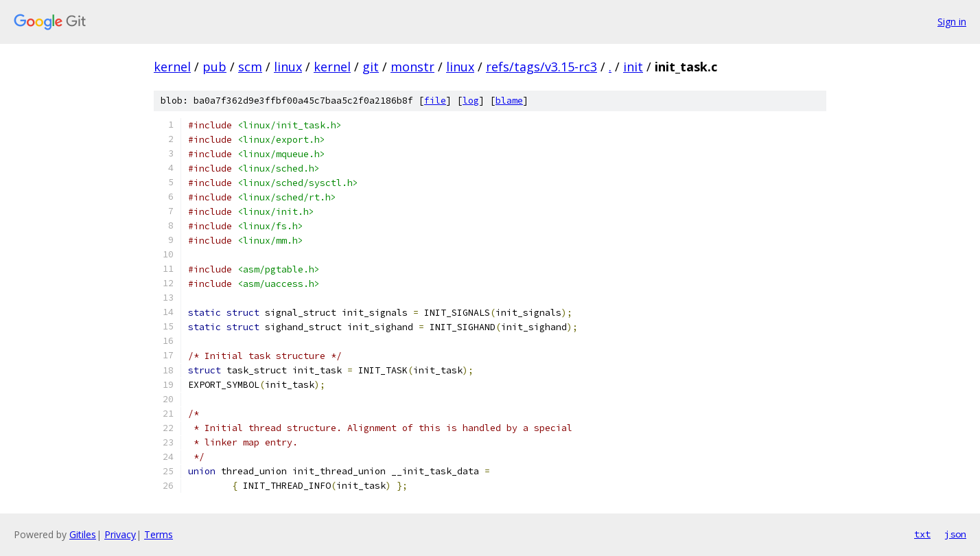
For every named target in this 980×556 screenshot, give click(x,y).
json (955, 534)
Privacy (120, 534)
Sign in (952, 22)
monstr (412, 67)
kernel (172, 67)
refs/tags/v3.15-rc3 (541, 67)
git (371, 67)
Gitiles (83, 534)
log (471, 101)
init (633, 67)
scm (250, 67)
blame (509, 101)
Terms (159, 534)
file (435, 101)
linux (288, 67)
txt (922, 534)
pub (214, 67)
